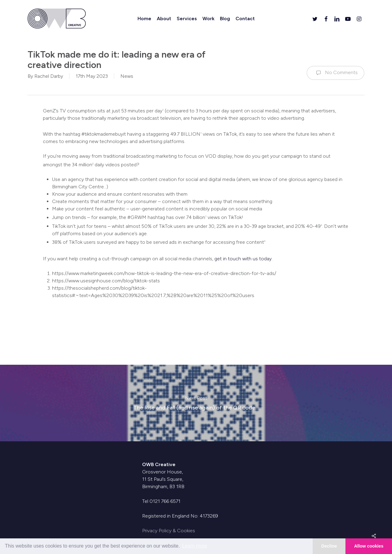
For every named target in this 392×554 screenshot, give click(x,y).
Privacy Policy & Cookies (169, 531)
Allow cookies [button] (369, 546)
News (127, 76)
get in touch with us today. (243, 259)
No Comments (335, 73)
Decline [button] (329, 546)
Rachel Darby (49, 76)
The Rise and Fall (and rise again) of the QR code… (196, 403)
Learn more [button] (195, 546)
